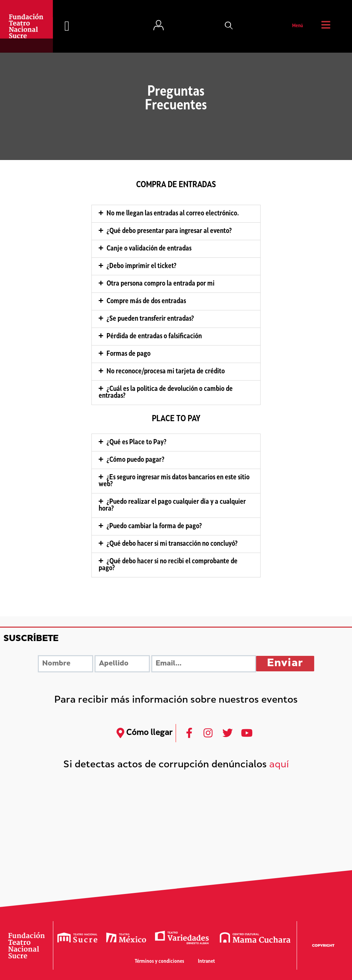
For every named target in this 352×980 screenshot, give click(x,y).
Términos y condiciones (159, 962)
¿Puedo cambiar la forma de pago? (154, 526)
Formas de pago (129, 354)
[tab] (176, 214)
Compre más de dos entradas (146, 301)
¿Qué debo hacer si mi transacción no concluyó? (172, 544)
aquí (279, 765)
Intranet (206, 962)
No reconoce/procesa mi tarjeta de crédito (166, 372)
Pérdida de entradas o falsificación (154, 337)
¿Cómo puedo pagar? (135, 460)
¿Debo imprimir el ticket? (141, 266)
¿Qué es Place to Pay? (136, 443)
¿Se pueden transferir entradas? (150, 319)
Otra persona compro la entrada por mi (161, 284)
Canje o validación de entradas (149, 249)
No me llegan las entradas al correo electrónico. (173, 214)
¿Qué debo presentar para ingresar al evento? (169, 231)
